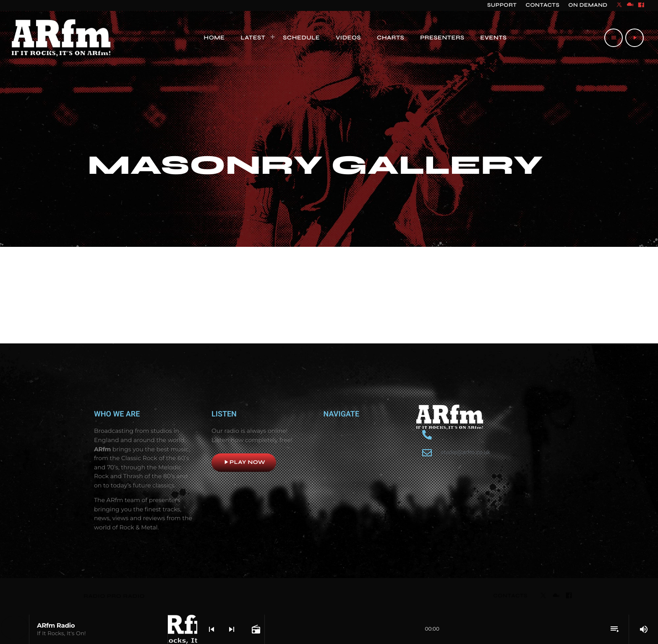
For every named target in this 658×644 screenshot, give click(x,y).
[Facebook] (641, 5)
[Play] (634, 38)
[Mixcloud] (630, 5)
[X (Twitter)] (619, 5)
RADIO (95, 596)
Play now (244, 462)
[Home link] (61, 38)
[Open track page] (255, 629)
